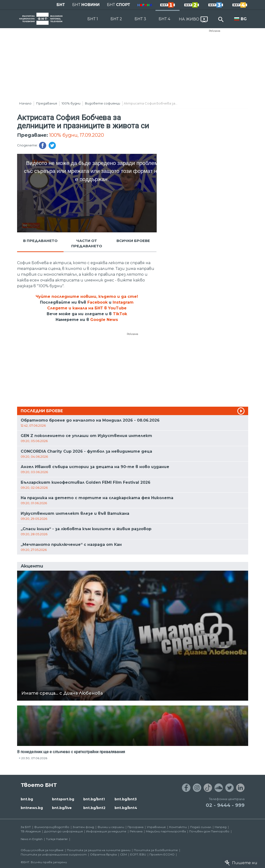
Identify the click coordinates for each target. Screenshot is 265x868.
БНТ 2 (116, 19)
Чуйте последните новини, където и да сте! (87, 297)
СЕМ (123, 854)
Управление (156, 827)
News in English (32, 839)
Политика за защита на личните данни (99, 850)
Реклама (215, 31)
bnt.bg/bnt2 (94, 808)
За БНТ (26, 827)
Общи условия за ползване (42, 850)
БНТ (61, 5)
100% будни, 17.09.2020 (77, 135)
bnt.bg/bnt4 (126, 808)
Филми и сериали (111, 827)
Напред (221, 827)
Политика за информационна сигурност (54, 854)
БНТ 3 (140, 19)
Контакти (178, 827)
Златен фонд (83, 827)
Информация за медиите (106, 831)
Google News (104, 320)
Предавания (47, 103)
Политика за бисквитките (156, 850)
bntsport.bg (63, 799)
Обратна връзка (103, 854)
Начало (25, 103)
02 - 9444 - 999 (225, 805)
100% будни (71, 103)
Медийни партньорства (166, 831)
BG (244, 19)
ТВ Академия (31, 831)
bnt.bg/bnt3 (126, 799)
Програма (136, 827)
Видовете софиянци (103, 103)
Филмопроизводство (52, 827)
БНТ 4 (164, 19)
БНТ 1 (93, 19)
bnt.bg (27, 799)
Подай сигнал (201, 827)
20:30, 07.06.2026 (34, 758)
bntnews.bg (32, 808)
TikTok (120, 314)
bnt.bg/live (62, 808)
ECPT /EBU (138, 854)
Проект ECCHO (162, 854)
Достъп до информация (63, 831)
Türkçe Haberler (57, 839)
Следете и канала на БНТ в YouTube (87, 308)
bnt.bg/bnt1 (94, 799)
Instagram (123, 302)
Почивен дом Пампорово (209, 831)
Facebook (97, 302)
